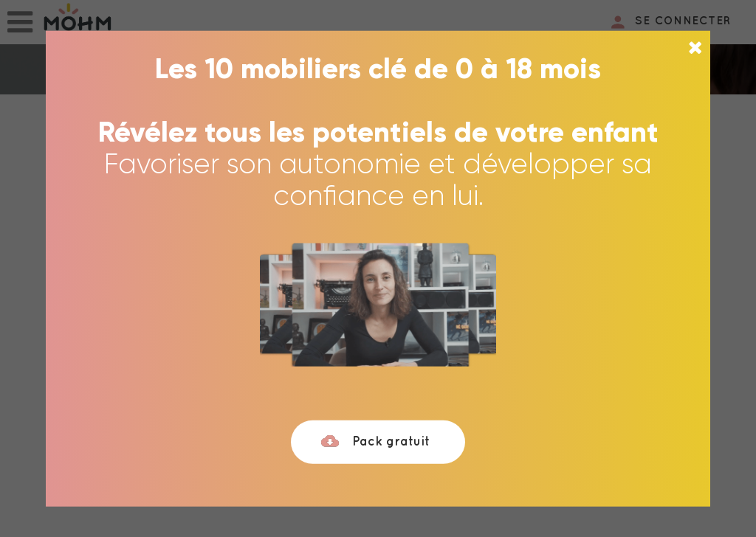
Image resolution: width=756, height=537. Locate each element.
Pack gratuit (374, 441)
